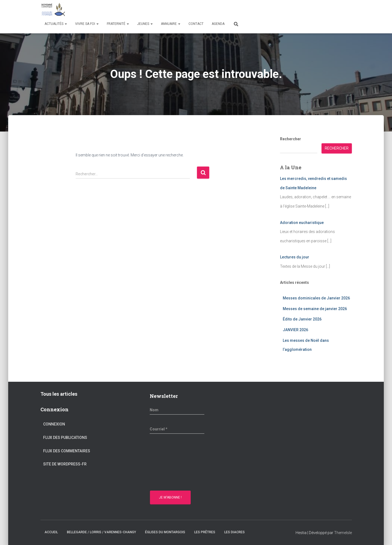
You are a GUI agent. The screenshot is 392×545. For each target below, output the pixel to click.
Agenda (218, 24)
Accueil (51, 532)
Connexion (54, 424)
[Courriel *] (177, 429)
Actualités (56, 24)
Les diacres (235, 532)
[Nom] (177, 410)
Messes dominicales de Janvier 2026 (316, 298)
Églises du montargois (165, 532)
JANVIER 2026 (295, 330)
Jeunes (145, 24)
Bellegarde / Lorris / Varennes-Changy (101, 532)
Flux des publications (65, 438)
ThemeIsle (343, 533)
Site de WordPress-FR (65, 464)
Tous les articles (59, 394)
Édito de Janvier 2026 (302, 319)
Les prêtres (205, 532)
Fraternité (118, 24)
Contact (196, 24)
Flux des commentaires (67, 451)
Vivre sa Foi (87, 24)
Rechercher (291, 139)
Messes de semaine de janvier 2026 (315, 309)
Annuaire (171, 24)
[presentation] (172, 463)
